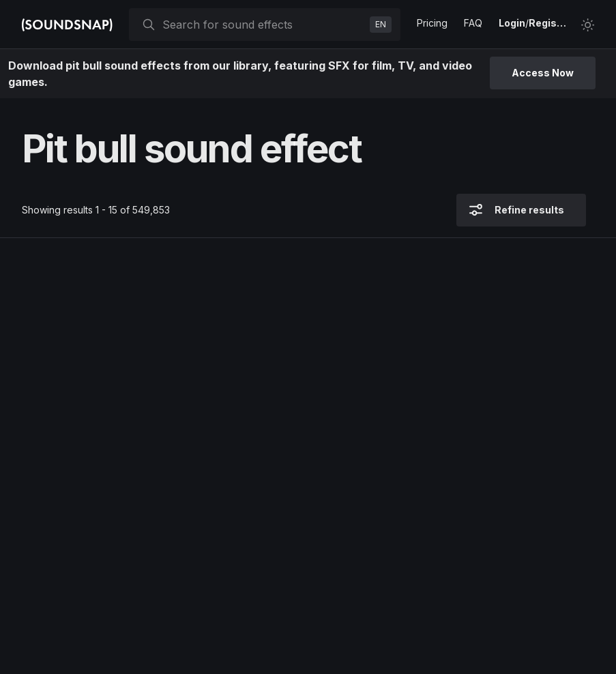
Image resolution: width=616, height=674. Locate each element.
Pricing (432, 23)
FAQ (473, 23)
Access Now (543, 73)
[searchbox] (263, 25)
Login (512, 23)
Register (549, 23)
